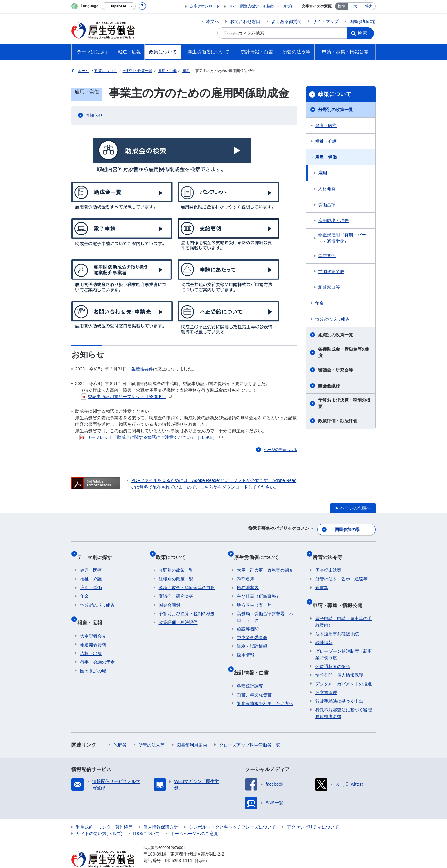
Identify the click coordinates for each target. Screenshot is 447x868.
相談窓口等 (329, 287)
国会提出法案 (328, 562)
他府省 (120, 731)
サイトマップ (326, 21)
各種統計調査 (250, 672)
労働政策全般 (331, 271)
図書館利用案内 (192, 731)
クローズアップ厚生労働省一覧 (250, 731)
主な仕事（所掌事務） (259, 588)
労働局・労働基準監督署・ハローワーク (265, 609)
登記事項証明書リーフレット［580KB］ (126, 397)
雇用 (323, 173)
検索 (364, 33)
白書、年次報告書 (254, 680)
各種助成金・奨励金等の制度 (344, 352)
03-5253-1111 (179, 846)
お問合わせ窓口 (245, 21)
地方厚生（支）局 (254, 597)
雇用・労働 (326, 157)
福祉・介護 (326, 141)
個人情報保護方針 (161, 813)
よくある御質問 (287, 21)
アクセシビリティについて (313, 813)
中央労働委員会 (252, 629)
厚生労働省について (259, 552)
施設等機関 (248, 621)
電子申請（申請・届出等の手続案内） (344, 608)
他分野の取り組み (332, 319)
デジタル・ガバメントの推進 (344, 670)
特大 (369, 6)
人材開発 (327, 189)
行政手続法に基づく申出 (339, 687)
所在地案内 (248, 579)
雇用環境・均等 (333, 220)
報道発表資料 (93, 630)
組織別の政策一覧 (336, 335)
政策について (335, 94)
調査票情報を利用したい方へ (265, 689)
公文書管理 (326, 678)
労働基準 (327, 205)
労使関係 (327, 256)
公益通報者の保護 (333, 652)
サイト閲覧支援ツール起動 (251, 6)
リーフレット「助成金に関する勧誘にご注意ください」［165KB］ (151, 437)
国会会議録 (329, 386)
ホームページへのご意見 (194, 819)
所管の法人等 (151, 731)
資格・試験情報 (252, 638)
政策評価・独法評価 (338, 421)
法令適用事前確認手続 (337, 620)
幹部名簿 (246, 571)
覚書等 (322, 579)
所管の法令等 (330, 552)
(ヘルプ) (285, 6)
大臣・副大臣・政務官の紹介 (265, 562)
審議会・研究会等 (336, 370)
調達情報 (324, 628)
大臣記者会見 (93, 622)
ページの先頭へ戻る (281, 450)
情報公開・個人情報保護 (339, 661)
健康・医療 (326, 125)
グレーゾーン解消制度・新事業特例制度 (344, 640)
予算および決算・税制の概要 (344, 403)
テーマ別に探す (97, 552)
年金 (319, 303)
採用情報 (246, 647)
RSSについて (146, 819)
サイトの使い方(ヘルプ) (99, 819)
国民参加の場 (363, 21)
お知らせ (94, 115)
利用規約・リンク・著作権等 (104, 813)
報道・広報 (93, 611)
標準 (341, 6)
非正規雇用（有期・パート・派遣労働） (342, 238)
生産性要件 (142, 369)
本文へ (213, 21)
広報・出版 (91, 639)
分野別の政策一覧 (336, 110)
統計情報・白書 (254, 661)
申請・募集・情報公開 (340, 594)
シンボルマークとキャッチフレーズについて (233, 813)
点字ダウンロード (205, 6)
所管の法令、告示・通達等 (341, 571)
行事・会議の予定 (97, 648)
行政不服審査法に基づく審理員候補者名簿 (344, 699)
